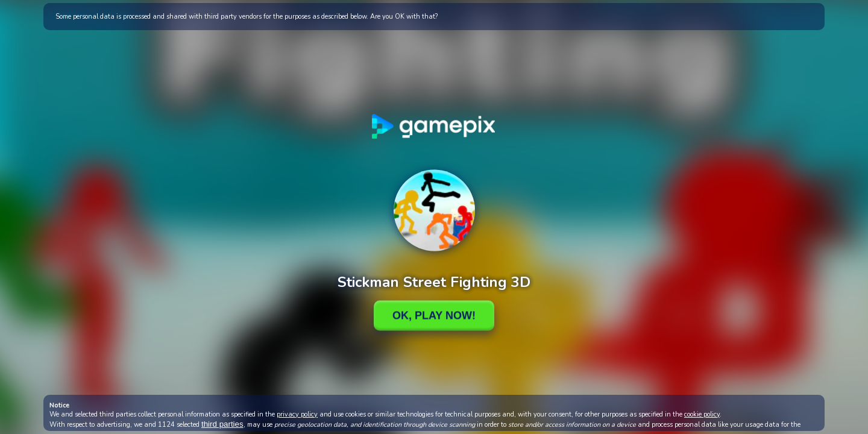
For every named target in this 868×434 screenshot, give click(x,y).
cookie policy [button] (702, 414)
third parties (222, 424)
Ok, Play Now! (434, 315)
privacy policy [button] (297, 414)
